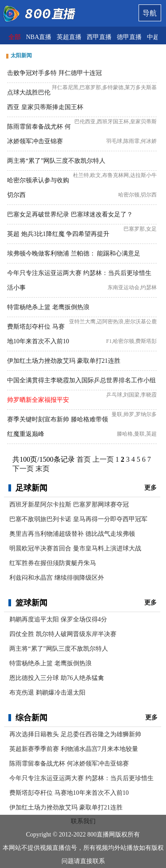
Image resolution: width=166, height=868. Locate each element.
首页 (84, 459)
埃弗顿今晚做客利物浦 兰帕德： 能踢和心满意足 (74, 253)
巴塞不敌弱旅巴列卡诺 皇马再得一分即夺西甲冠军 (78, 519)
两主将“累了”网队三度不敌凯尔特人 (56, 161)
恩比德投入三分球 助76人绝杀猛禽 (57, 678)
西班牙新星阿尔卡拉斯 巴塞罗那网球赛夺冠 (69, 505)
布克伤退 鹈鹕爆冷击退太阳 (47, 693)
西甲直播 (99, 37)
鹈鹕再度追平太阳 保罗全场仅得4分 (58, 619)
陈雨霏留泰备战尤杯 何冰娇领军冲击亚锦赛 (69, 764)
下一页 (23, 469)
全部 (15, 37)
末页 (42, 469)
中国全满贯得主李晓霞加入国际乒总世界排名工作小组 (81, 380)
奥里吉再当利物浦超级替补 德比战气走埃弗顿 (72, 534)
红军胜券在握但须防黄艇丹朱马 (53, 563)
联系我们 (83, 821)
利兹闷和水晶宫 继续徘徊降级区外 (57, 578)
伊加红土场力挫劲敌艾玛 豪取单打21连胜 (64, 361)
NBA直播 (39, 37)
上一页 (103, 459)
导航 (150, 13)
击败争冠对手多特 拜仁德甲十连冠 (54, 73)
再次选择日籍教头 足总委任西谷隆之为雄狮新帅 (75, 734)
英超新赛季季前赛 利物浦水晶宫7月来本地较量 (74, 749)
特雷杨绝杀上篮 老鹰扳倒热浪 (48, 307)
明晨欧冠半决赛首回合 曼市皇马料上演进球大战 (75, 548)
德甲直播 (129, 37)
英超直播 (69, 37)
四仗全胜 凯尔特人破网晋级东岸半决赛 (63, 634)
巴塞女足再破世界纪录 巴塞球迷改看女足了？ (70, 214)
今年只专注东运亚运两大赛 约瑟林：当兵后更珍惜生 (81, 778)
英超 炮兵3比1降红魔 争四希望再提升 (58, 234)
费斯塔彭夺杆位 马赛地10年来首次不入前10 (69, 793)
